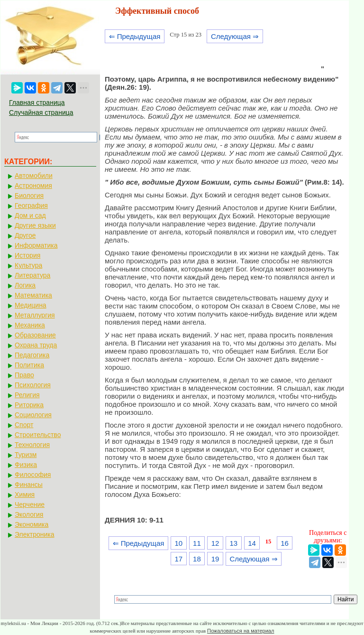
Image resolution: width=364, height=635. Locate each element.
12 (215, 543)
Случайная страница (41, 112)
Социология (33, 415)
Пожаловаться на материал (241, 631)
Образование (35, 335)
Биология (29, 196)
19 (215, 559)
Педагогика (32, 355)
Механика (30, 325)
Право (24, 375)
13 (233, 543)
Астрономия (33, 186)
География (31, 205)
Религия (27, 395)
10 (178, 543)
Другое (25, 235)
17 (178, 559)
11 (197, 543)
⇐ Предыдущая (135, 36)
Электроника (35, 534)
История (27, 255)
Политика (29, 365)
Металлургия (35, 315)
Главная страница (37, 103)
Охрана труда (36, 345)
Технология (32, 445)
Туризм (26, 455)
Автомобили (34, 176)
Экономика (32, 524)
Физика (26, 465)
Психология (33, 385)
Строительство (38, 435)
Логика (25, 285)
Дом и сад (30, 215)
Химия (25, 495)
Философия (33, 475)
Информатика (36, 245)
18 (197, 559)
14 (252, 543)
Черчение (30, 504)
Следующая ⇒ (235, 36)
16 (285, 543)
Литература (32, 275)
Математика (33, 295)
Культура (28, 265)
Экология (29, 514)
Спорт (24, 425)
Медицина (31, 305)
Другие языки (35, 225)
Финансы (29, 485)
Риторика (29, 405)
